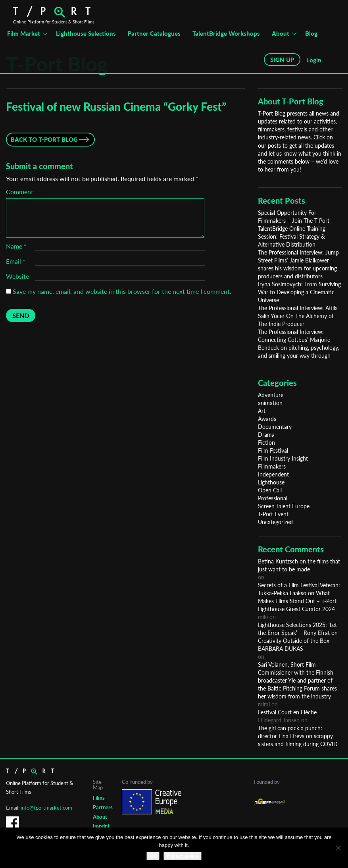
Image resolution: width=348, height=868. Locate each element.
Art (262, 411)
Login (314, 60)
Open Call (270, 490)
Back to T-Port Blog (44, 139)
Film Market (24, 33)
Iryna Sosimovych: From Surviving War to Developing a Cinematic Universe (299, 292)
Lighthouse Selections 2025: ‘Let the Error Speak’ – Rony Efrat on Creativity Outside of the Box (298, 633)
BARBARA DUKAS (281, 649)
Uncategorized (275, 522)
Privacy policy (182, 856)
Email (16, 261)
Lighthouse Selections (86, 33)
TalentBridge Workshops (226, 33)
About (281, 33)
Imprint (101, 826)
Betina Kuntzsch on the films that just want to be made (299, 565)
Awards (267, 419)
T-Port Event (273, 514)
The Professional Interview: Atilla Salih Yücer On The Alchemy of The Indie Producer (298, 316)
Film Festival (273, 450)
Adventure (271, 395)
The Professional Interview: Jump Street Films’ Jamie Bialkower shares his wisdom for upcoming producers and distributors (298, 264)
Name (16, 246)
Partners (103, 807)
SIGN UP (282, 60)
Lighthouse (271, 482)
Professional (273, 498)
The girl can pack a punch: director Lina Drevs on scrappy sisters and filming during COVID (298, 736)
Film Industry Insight (283, 458)
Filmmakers (272, 466)
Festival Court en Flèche (287, 712)
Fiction (266, 443)
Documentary (275, 427)
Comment (20, 192)
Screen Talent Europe (284, 506)
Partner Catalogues (154, 33)
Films (99, 798)
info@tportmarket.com (46, 808)
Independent (273, 474)
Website (17, 276)
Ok (153, 856)
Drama (266, 435)
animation (270, 403)
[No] (338, 848)
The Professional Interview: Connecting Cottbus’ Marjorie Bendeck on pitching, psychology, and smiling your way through (298, 344)
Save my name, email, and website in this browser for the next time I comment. (122, 291)
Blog (311, 33)
